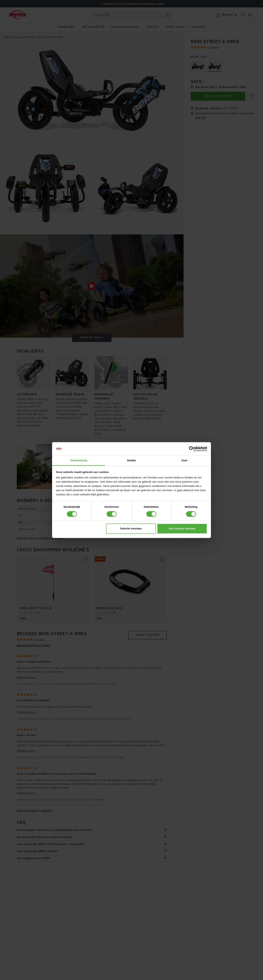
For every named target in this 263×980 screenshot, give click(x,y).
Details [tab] (131, 461)
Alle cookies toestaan (182, 529)
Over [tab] (185, 461)
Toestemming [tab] (79, 461)
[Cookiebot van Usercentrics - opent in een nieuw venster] (192, 449)
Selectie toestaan (131, 529)
